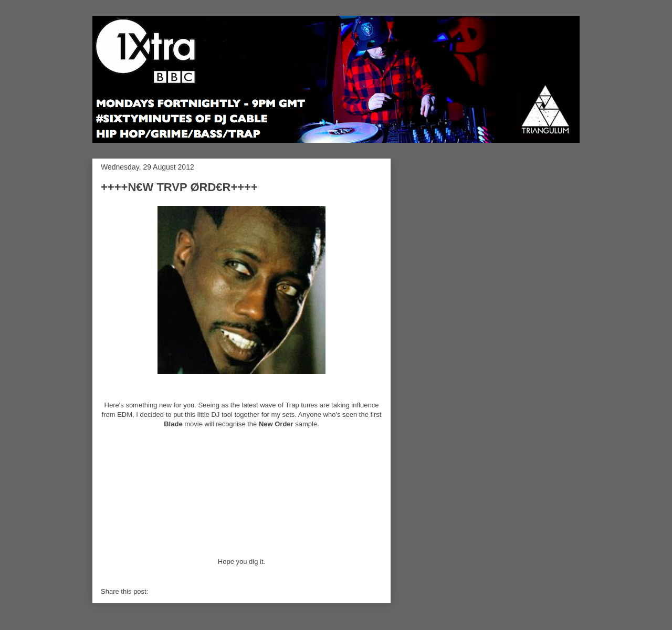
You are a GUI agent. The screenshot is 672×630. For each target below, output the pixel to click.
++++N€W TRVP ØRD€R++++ (179, 187)
